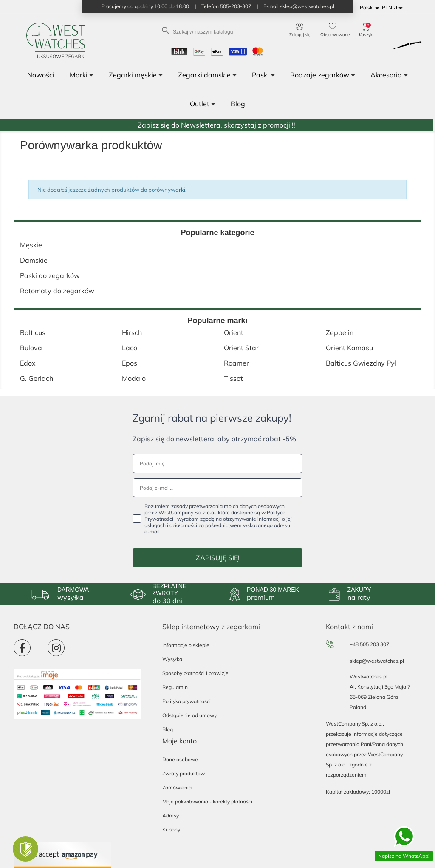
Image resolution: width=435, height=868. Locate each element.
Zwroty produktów (184, 773)
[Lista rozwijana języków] (371, 8)
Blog (168, 729)
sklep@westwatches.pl (377, 661)
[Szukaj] (217, 31)
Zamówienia (177, 787)
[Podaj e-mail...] (217, 488)
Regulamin (175, 687)
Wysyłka (172, 659)
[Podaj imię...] (217, 464)
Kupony (171, 830)
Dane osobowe (180, 759)
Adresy (171, 816)
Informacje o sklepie (186, 645)
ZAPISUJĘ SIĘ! (218, 558)
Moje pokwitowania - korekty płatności (207, 801)
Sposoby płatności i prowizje (195, 673)
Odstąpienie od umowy (189, 715)
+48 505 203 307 (369, 644)
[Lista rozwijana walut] (394, 8)
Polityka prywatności (186, 701)
